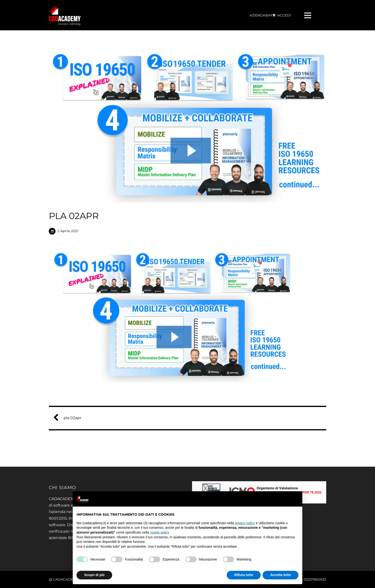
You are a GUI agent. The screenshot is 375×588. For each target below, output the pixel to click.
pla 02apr (69, 418)
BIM (269, 15)
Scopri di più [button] (94, 575)
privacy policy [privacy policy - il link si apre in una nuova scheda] (245, 523)
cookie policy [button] (159, 532)
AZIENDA (257, 15)
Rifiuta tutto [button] (244, 575)
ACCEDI (284, 15)
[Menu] (308, 15)
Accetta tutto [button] (281, 575)
